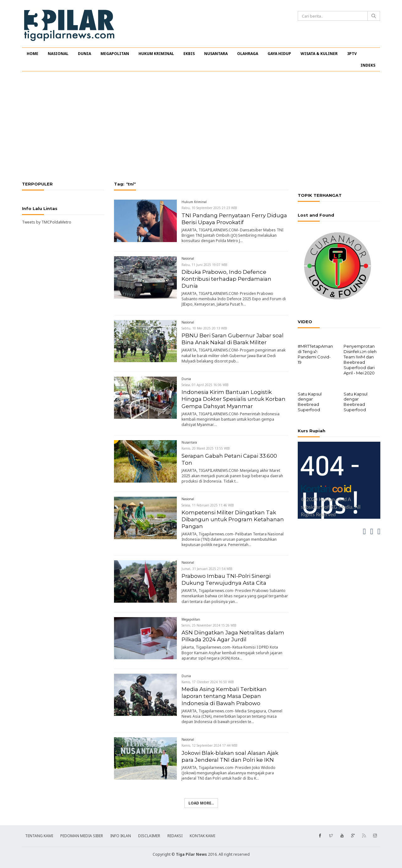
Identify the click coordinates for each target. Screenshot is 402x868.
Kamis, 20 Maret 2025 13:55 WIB (206, 448)
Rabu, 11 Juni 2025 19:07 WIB (204, 265)
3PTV (352, 54)
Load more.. (201, 803)
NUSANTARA (216, 54)
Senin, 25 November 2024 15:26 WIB (209, 625)
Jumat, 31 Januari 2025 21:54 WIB (207, 569)
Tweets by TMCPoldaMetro (47, 222)
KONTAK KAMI (202, 836)
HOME (33, 54)
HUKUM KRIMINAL (156, 54)
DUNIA (84, 54)
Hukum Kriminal (194, 202)
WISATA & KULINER (319, 54)
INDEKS (368, 65)
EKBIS (189, 54)
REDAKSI (175, 836)
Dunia (186, 379)
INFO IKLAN (121, 836)
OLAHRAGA (248, 54)
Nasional (188, 258)
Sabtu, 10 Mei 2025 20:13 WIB (204, 328)
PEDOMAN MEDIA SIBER (82, 836)
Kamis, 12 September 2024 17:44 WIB (209, 745)
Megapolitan (191, 619)
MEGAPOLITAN (115, 54)
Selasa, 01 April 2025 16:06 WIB (205, 385)
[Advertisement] (201, 126)
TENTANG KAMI (39, 836)
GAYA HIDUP (279, 54)
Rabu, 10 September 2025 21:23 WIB (209, 208)
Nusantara (189, 442)
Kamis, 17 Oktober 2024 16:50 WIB (208, 682)
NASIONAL (58, 54)
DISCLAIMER (149, 836)
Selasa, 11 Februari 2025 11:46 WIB (208, 505)
